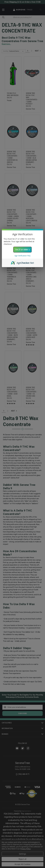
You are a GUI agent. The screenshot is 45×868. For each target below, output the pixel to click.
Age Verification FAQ (22, 256)
